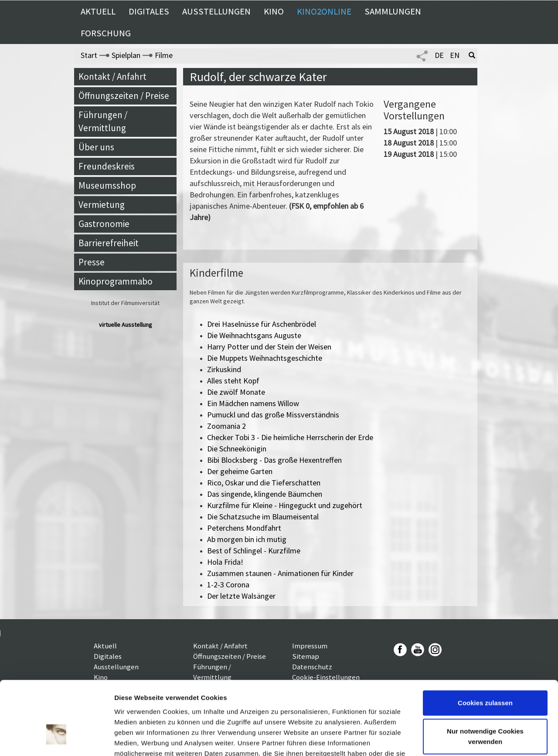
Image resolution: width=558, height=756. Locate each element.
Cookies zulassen (485, 643)
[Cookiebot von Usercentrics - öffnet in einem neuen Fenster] (56, 739)
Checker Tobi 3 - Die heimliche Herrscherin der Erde (290, 437)
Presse (92, 262)
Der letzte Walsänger (241, 596)
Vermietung (102, 205)
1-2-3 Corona (228, 585)
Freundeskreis (107, 166)
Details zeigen (136, 739)
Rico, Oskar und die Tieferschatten (264, 483)
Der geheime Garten (240, 471)
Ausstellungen (216, 11)
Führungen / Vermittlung (103, 121)
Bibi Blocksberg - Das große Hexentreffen (274, 460)
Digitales (149, 11)
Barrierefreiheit (109, 243)
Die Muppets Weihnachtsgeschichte (265, 358)
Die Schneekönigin (237, 449)
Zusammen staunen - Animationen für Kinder (280, 573)
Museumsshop (107, 185)
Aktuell (98, 11)
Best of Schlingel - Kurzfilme (254, 551)
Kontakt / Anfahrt (112, 76)
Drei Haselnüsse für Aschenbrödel (262, 324)
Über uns (96, 147)
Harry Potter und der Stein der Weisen (269, 347)
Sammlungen (393, 11)
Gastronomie (104, 224)
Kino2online (324, 11)
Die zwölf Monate (236, 392)
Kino (274, 11)
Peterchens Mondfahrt (244, 528)
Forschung (106, 33)
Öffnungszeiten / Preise (124, 96)
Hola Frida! (225, 562)
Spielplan (126, 55)
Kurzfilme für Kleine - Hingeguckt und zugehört (285, 505)
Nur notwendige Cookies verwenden (485, 677)
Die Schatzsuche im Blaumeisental (263, 517)
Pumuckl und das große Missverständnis (273, 415)
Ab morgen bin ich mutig (247, 539)
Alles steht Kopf (233, 381)
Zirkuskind (224, 369)
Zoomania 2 (226, 426)
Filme (164, 55)
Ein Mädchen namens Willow (253, 403)
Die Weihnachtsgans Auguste (254, 335)
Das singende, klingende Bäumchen (265, 494)
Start (89, 55)
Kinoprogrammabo (116, 281)
